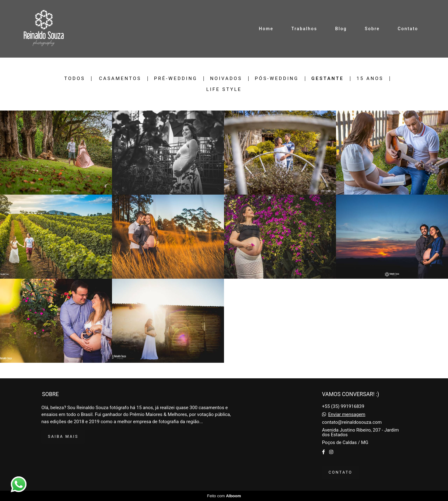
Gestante (328, 79)
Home (266, 29)
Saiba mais (63, 436)
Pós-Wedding (277, 79)
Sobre (372, 29)
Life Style (224, 90)
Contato (408, 29)
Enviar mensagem (347, 415)
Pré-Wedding (176, 79)
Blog (341, 29)
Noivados (226, 79)
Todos (75, 79)
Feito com (224, 496)
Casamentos (120, 79)
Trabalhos (304, 29)
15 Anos (370, 79)
